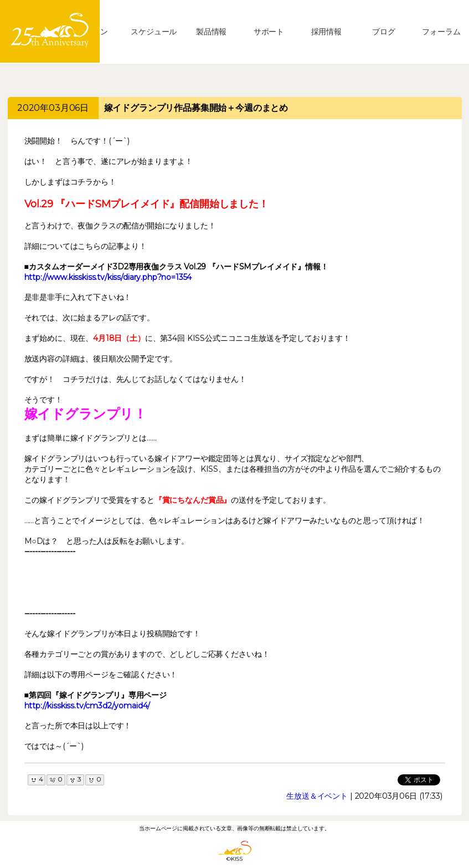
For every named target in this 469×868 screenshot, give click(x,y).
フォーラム (441, 32)
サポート (269, 32)
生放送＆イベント (317, 796)
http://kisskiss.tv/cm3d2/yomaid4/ (87, 706)
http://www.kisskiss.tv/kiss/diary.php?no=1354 (108, 277)
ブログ (384, 32)
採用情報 (326, 32)
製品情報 (211, 32)
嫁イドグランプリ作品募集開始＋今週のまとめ (196, 108)
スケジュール (154, 32)
